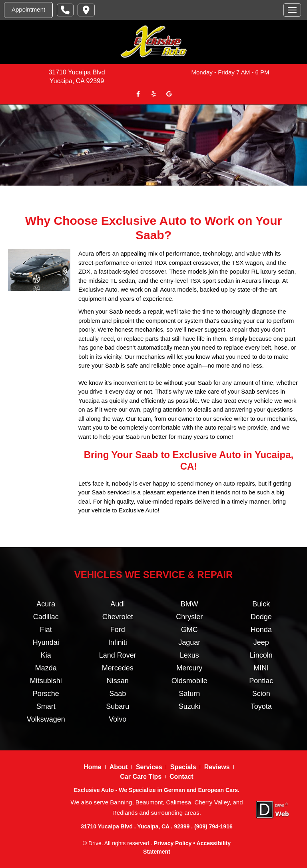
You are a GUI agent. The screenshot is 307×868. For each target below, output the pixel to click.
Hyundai (46, 642)
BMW (189, 604)
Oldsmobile (189, 681)
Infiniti (118, 642)
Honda (261, 630)
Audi (118, 604)
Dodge (261, 617)
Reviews (217, 767)
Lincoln (261, 655)
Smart (46, 706)
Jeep (261, 642)
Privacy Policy (172, 843)
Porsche (46, 694)
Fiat (46, 630)
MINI (261, 668)
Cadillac (46, 617)
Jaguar (189, 642)
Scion (261, 694)
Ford (118, 630)
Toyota (261, 706)
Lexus (189, 655)
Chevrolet (118, 617)
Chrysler (189, 617)
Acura (46, 604)
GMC (189, 630)
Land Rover (118, 655)
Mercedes (118, 668)
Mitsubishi (46, 681)
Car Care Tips (141, 777)
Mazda (46, 668)
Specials (183, 767)
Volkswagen (46, 719)
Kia (46, 655)
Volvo (118, 719)
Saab (118, 694)
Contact (181, 777)
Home (92, 767)
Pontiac (261, 681)
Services (149, 767)
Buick (261, 604)
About (119, 767)
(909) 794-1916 (213, 826)
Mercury (189, 668)
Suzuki (189, 706)
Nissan (118, 681)
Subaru (118, 706)
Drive (95, 843)
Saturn (189, 694)
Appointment (28, 9)
